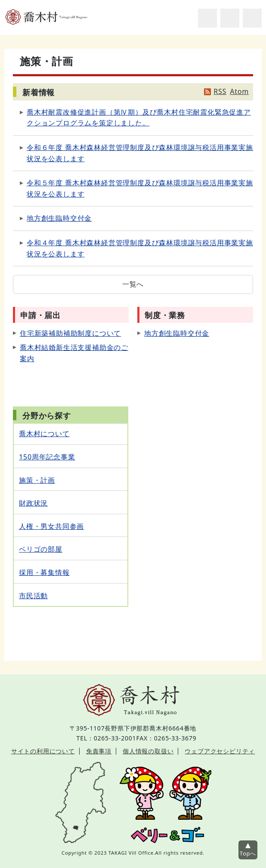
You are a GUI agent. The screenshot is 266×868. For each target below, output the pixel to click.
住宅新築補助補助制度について (70, 333)
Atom (239, 91)
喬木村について (44, 434)
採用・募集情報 (44, 572)
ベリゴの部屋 (41, 549)
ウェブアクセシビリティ (220, 751)
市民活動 (33, 596)
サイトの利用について (43, 751)
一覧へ (133, 284)
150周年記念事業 (47, 457)
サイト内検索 (207, 18)
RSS (220, 91)
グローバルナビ (252, 18)
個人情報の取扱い (148, 751)
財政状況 (33, 503)
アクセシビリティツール (230, 18)
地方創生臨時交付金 (59, 218)
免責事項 (99, 751)
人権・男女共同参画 (51, 526)
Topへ (248, 853)
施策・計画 (37, 480)
